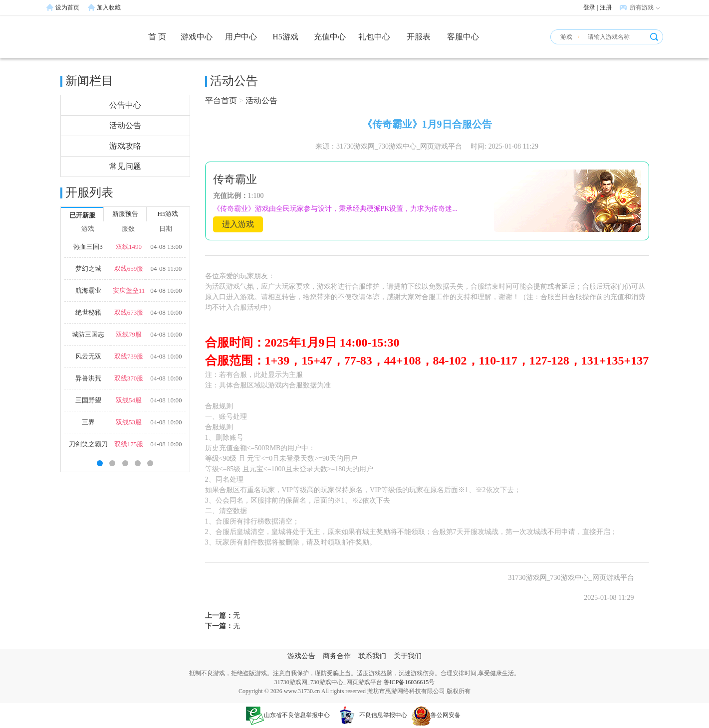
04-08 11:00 (166, 269)
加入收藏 (109, 7)
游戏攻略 (125, 146)
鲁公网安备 (436, 715)
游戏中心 (197, 37)
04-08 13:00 (166, 247)
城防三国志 (88, 334)
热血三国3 (88, 247)
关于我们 (408, 656)
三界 (88, 422)
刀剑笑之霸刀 (88, 444)
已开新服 (82, 215)
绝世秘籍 (88, 312)
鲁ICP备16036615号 (409, 682)
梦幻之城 (88, 269)
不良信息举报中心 (371, 715)
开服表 (419, 37)
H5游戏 (285, 37)
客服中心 (463, 37)
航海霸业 (88, 290)
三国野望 (88, 400)
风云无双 (88, 356)
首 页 (157, 37)
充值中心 (330, 37)
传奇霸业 (235, 179)
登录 (589, 7)
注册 (606, 7)
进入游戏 (238, 224)
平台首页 (221, 100)
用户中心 (241, 37)
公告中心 (125, 105)
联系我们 (372, 656)
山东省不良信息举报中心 (288, 715)
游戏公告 (301, 656)
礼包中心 (374, 37)
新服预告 (125, 214)
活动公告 (125, 125)
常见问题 (125, 166)
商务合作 (337, 656)
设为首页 (67, 7)
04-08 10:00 (166, 290)
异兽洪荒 (88, 378)
